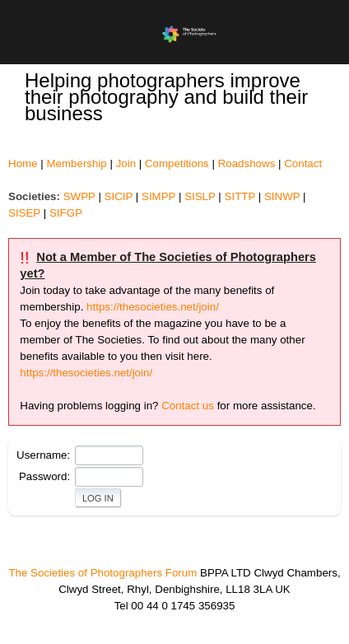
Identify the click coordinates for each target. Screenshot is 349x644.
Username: (43, 455)
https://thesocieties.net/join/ (153, 307)
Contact (303, 163)
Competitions (177, 163)
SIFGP (66, 213)
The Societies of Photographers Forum (102, 573)
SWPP (79, 196)
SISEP (24, 213)
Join (126, 163)
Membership (76, 163)
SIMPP (158, 196)
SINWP (282, 196)
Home (23, 163)
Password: (44, 476)
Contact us (188, 406)
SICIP (119, 196)
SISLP (200, 196)
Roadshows (247, 163)
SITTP (240, 196)
